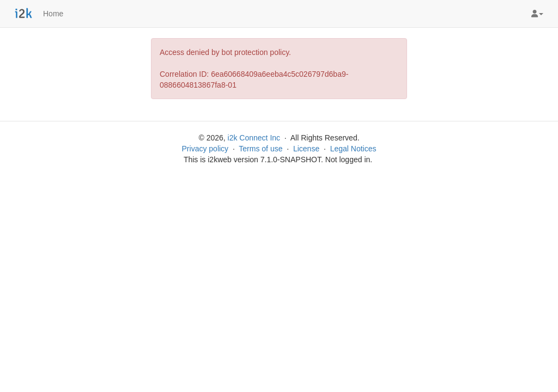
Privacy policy (205, 149)
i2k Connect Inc (254, 138)
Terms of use (260, 149)
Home (53, 14)
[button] (537, 14)
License (306, 149)
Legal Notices (353, 149)
